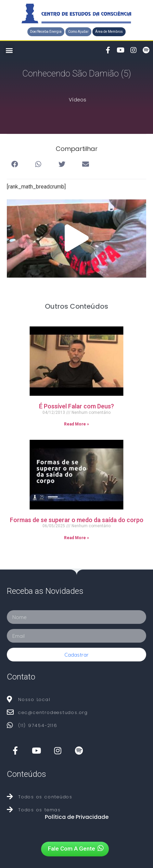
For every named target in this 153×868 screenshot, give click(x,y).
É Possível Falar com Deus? (76, 406)
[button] (46, 32)
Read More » (76, 424)
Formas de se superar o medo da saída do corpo (77, 520)
